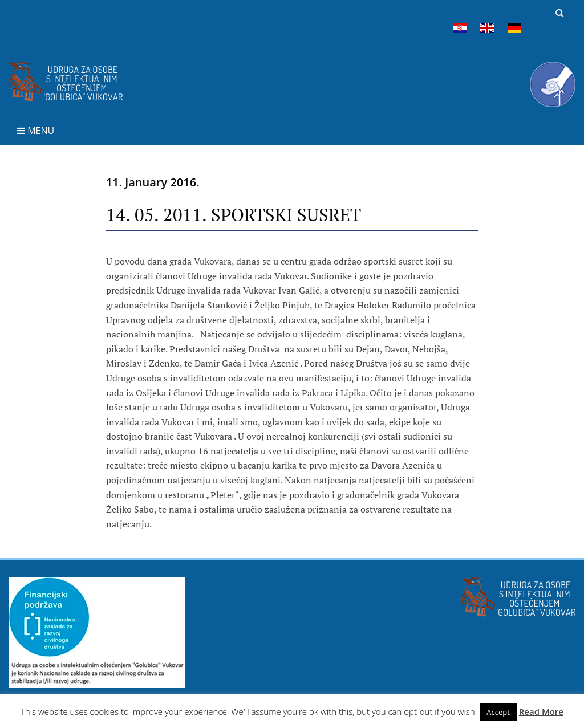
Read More (541, 711)
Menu (36, 131)
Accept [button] (498, 712)
